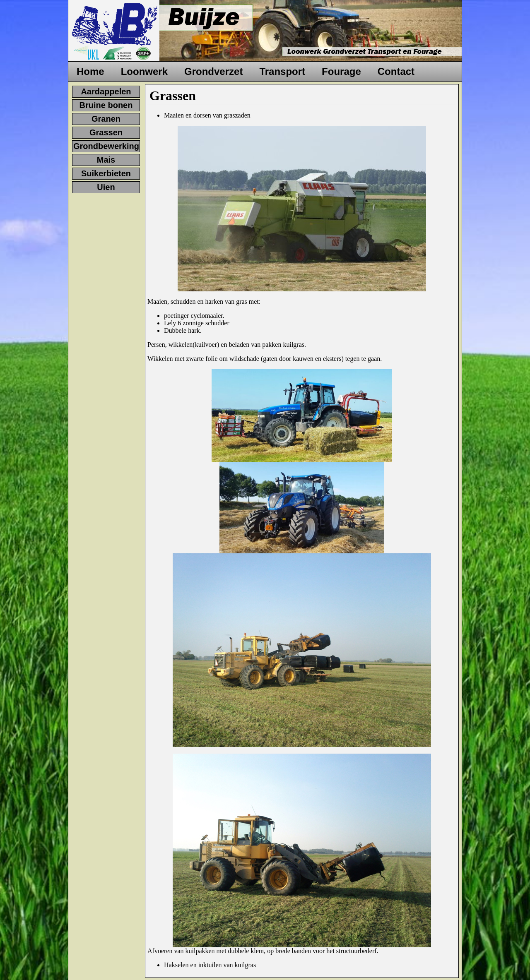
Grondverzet (213, 71)
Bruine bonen (106, 105)
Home (90, 71)
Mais (106, 160)
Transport (282, 71)
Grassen (106, 132)
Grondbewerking (106, 146)
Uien (106, 187)
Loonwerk (144, 71)
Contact (396, 71)
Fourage (341, 71)
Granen (106, 119)
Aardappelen (106, 91)
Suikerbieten (106, 173)
